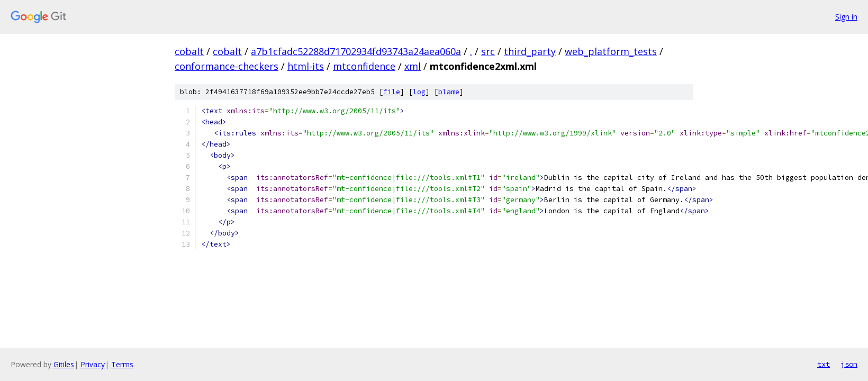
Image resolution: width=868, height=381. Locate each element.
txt (824, 364)
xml (413, 66)
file (392, 92)
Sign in (846, 17)
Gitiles (64, 364)
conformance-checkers (227, 66)
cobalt (189, 51)
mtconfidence (364, 66)
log (419, 92)
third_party (530, 51)
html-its (306, 66)
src (488, 51)
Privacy (93, 364)
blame (449, 92)
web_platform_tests (611, 51)
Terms (122, 364)
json (849, 364)
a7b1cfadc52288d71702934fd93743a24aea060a (356, 51)
